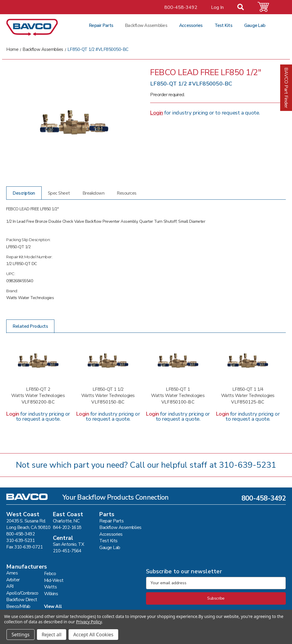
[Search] (244, 8)
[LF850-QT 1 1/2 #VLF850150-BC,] (108, 361)
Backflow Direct (22, 599)
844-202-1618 (67, 527)
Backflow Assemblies (146, 25)
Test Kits (223, 25)
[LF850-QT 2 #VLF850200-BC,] (38, 361)
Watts (51, 587)
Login (157, 113)
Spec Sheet (59, 193)
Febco (50, 573)
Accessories (191, 25)
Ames (12, 573)
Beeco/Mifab (18, 606)
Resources (127, 193)
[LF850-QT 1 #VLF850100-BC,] (178, 361)
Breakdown (94, 193)
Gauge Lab (255, 25)
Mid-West (54, 580)
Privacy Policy (89, 622)
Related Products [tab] (30, 326)
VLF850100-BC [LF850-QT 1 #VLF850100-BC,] (178, 402)
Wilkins (51, 594)
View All (53, 606)
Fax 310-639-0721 (24, 547)
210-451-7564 (67, 551)
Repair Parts (101, 25)
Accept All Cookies (93, 635)
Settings (21, 635)
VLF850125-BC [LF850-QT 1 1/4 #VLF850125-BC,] (248, 402)
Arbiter (13, 580)
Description (24, 193)
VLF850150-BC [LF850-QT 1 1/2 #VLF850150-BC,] (108, 402)
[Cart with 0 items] (267, 7)
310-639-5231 (248, 465)
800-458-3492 (181, 7)
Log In (217, 7)
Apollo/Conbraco (22, 593)
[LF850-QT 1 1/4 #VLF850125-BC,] (248, 361)
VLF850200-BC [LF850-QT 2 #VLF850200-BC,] (38, 402)
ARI (10, 586)
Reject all (52, 635)
